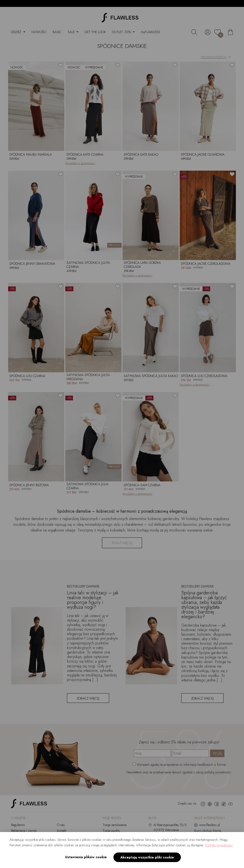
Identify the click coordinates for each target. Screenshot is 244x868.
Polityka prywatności (219, 845)
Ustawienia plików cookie (86, 857)
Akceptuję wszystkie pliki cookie (147, 857)
